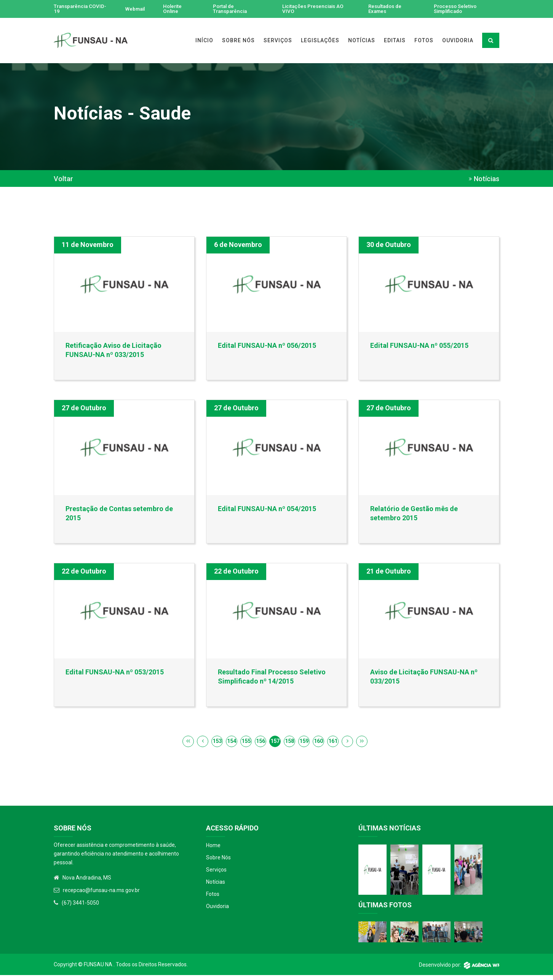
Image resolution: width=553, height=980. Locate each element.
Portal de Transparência (232, 9)
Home (213, 850)
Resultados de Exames (385, 9)
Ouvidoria (217, 911)
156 (261, 746)
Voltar (63, 179)
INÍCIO (204, 41)
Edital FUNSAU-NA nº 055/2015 (419, 346)
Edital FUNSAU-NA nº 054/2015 (267, 511)
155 (246, 746)
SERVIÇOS (278, 41)
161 (333, 746)
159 (304, 746)
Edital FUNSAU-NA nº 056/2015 (267, 346)
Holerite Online (174, 9)
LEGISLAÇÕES (320, 41)
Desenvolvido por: (459, 970)
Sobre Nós (218, 862)
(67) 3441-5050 (80, 907)
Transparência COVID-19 (72, 9)
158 (289, 746)
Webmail (135, 9)
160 (318, 746)
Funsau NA (98, 969)
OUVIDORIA (458, 41)
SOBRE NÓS (238, 41)
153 (217, 746)
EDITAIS (395, 41)
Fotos (213, 899)
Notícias (216, 886)
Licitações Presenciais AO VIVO (315, 9)
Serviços (216, 874)
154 (232, 746)
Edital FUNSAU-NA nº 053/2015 (115, 675)
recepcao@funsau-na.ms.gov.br (101, 895)
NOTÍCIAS (362, 41)
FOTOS (424, 41)
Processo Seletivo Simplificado (456, 9)
